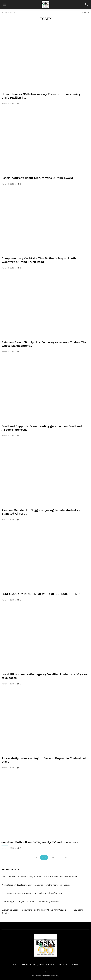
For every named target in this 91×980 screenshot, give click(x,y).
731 (36, 857)
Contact (75, 965)
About (15, 965)
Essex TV (62, 965)
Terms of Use (29, 965)
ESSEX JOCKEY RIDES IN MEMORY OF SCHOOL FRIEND (41, 594)
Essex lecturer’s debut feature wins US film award (37, 178)
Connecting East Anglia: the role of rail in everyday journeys (30, 902)
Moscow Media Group (51, 976)
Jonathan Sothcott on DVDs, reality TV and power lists (40, 842)
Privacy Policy (47, 965)
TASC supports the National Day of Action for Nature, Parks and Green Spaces (39, 877)
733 (52, 857)
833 (67, 857)
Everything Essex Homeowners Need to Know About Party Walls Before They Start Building (42, 911)
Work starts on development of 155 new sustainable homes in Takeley (36, 885)
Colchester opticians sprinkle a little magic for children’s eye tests (33, 893)
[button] (87, 4)
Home (4, 12)
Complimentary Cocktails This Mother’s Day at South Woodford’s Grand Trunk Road (39, 260)
